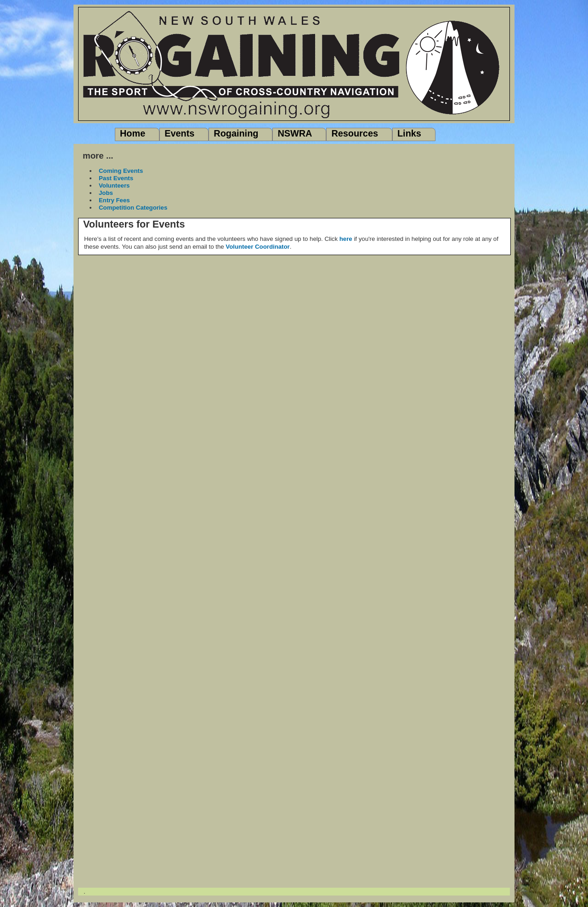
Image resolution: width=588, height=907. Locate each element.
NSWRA (295, 133)
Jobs (106, 193)
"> (294, 393)
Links (409, 133)
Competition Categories (133, 208)
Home (133, 133)
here (346, 239)
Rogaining (236, 133)
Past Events (116, 178)
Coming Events (121, 171)
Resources (355, 133)
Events (179, 133)
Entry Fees (114, 200)
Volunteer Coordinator (257, 247)
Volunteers (114, 185)
